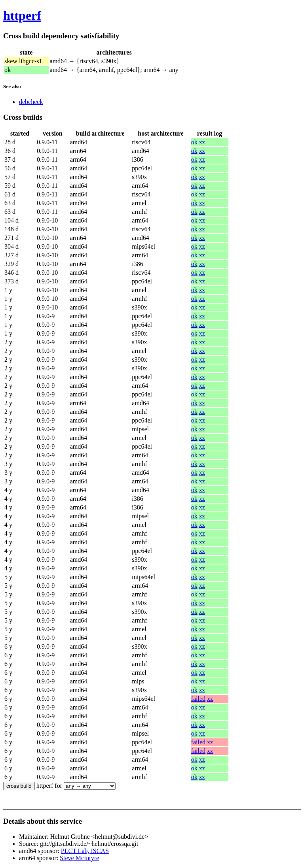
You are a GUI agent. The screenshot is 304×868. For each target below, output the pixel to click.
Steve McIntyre (79, 858)
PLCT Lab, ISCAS (85, 851)
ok (194, 142)
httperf (22, 15)
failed (198, 699)
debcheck (31, 102)
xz (202, 142)
